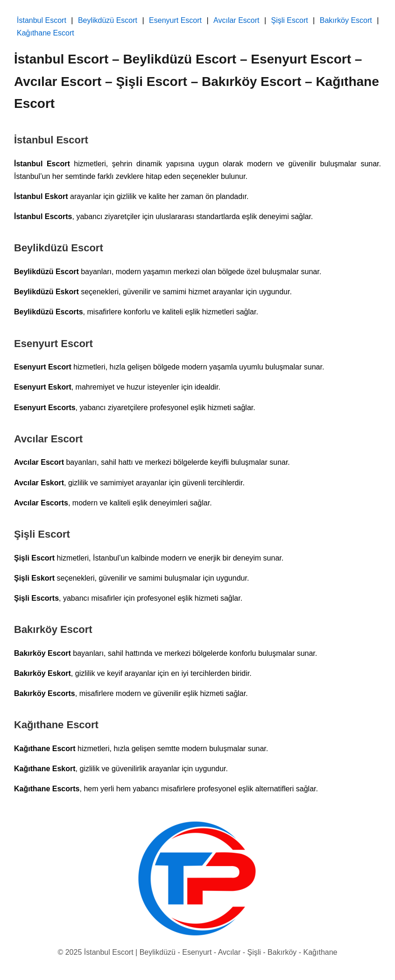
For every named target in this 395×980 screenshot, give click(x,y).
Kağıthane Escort (46, 33)
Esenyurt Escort (175, 20)
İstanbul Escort (42, 20)
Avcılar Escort (236, 20)
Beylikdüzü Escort (108, 20)
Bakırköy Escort (346, 20)
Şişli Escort (290, 20)
